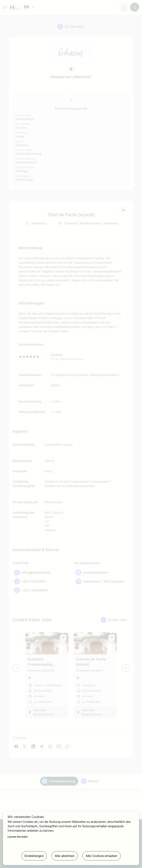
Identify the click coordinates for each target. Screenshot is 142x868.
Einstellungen (34, 856)
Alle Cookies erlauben (102, 856)
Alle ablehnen (65, 856)
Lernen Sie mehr (18, 837)
